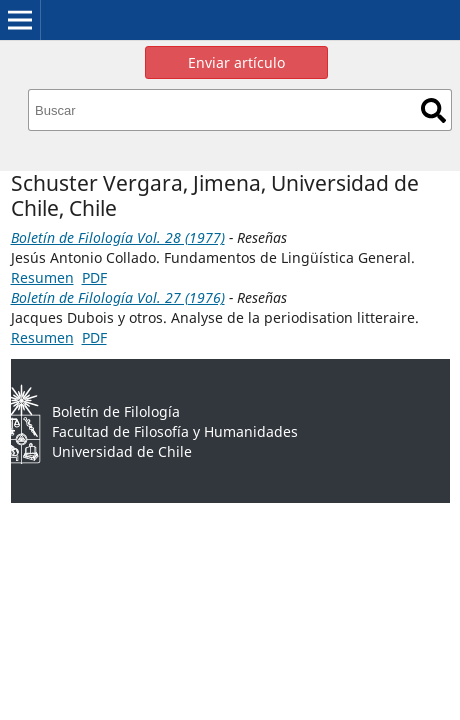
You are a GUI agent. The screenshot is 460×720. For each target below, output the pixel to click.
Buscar (433, 110)
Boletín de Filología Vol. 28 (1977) (118, 237)
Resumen (42, 277)
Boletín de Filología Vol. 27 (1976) (118, 297)
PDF (94, 277)
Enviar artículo (236, 62)
